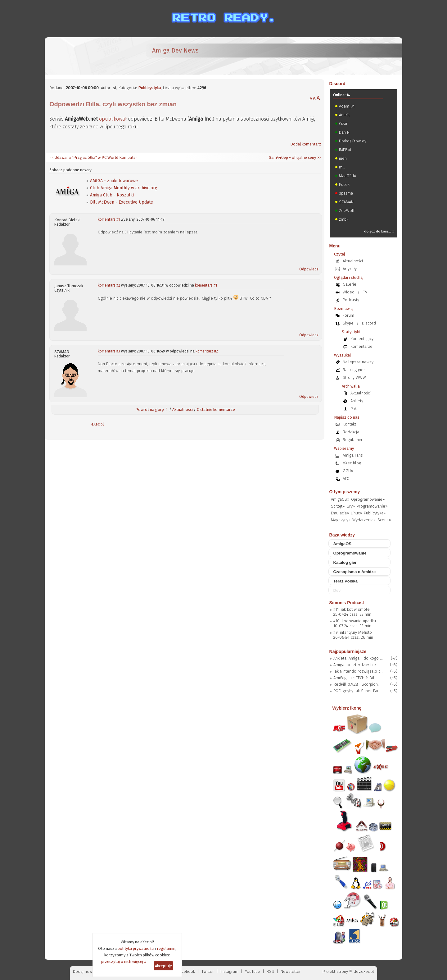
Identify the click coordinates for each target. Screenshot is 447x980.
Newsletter (291, 971)
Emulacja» (340, 513)
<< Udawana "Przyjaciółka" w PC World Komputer (93, 157)
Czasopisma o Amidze (355, 572)
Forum (348, 315)
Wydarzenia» (364, 520)
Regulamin (352, 440)
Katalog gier (345, 562)
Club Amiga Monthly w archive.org (124, 188)
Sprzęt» (338, 506)
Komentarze (361, 346)
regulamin (166, 948)
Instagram (229, 971)
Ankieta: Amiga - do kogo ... (358, 658)
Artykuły (350, 269)
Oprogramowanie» (368, 499)
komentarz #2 (109, 285)
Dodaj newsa (85, 971)
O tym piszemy (345, 492)
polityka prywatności (136, 948)
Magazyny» (341, 520)
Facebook (186, 971)
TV (365, 292)
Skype (348, 323)
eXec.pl (98, 424)
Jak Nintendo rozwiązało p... (358, 671)
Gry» (351, 506)
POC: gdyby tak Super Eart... (358, 691)
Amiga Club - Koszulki (112, 195)
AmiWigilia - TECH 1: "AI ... (356, 678)
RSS (270, 971)
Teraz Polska (346, 581)
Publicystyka (149, 88)
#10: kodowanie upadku (355, 621)
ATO (346, 478)
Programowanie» (372, 506)
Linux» (356, 513)
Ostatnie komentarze (216, 409)
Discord (337, 84)
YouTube (253, 971)
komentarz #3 (109, 351)
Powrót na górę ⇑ (152, 409)
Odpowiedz (309, 269)
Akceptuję (163, 966)
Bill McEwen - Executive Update (122, 202)
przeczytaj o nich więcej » (124, 962)
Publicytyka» (375, 513)
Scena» (384, 520)
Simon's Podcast (347, 603)
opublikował (113, 119)
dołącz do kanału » (379, 231)
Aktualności (183, 409)
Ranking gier (354, 370)
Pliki (354, 409)
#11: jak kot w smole (352, 609)
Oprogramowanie (350, 553)
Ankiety (357, 401)
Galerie (350, 284)
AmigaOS (343, 544)
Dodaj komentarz (306, 144)
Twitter (208, 971)
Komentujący (362, 339)
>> (319, 157)
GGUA (348, 471)
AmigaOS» (340, 499)
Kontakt (349, 424)
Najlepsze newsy (358, 362)
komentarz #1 (109, 219)
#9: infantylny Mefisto (353, 632)
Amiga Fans (353, 455)
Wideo (349, 292)
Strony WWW (354, 377)
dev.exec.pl (364, 971)
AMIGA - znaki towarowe (114, 181)
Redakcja (351, 432)
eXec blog (352, 463)
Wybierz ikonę (347, 708)
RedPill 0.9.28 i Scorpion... (357, 684)
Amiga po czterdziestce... (356, 665)
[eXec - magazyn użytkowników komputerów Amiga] (82, 56)
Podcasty (351, 300)
